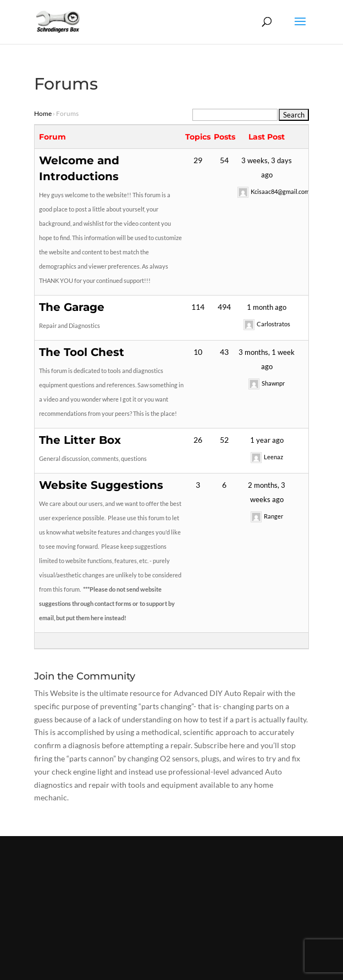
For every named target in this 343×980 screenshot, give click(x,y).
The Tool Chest (82, 352)
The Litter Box (80, 440)
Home (43, 113)
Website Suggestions (101, 485)
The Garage (72, 307)
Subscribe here (219, 745)
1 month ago (267, 307)
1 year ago (267, 440)
